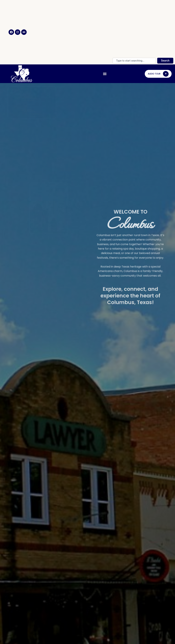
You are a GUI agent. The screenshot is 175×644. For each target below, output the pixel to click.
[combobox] (134, 61)
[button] (105, 74)
